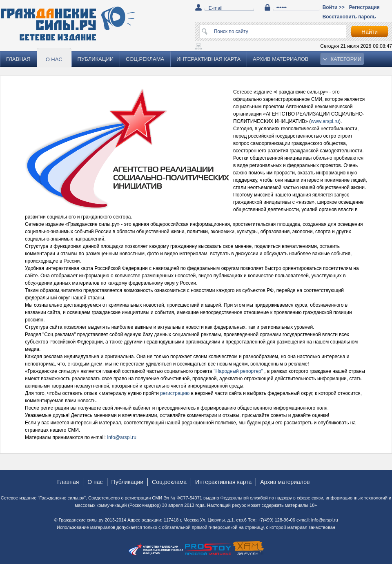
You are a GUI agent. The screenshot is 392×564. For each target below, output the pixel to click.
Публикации (96, 59)
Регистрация (364, 7)
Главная (18, 59)
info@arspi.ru (122, 437)
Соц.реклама (145, 59)
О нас (54, 59)
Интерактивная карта (208, 59)
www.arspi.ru (325, 121)
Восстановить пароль (349, 17)
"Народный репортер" (239, 371)
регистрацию (175, 393)
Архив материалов (281, 59)
